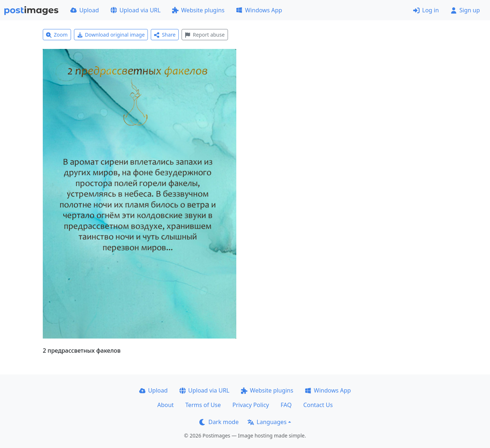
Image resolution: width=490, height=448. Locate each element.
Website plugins (198, 10)
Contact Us (318, 405)
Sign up (465, 10)
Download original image (111, 35)
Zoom (57, 35)
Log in (426, 10)
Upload (85, 10)
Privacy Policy (251, 405)
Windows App (259, 10)
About (165, 405)
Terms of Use (203, 405)
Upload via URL (136, 10)
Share (165, 35)
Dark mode (219, 422)
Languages (267, 422)
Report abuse (205, 35)
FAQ (286, 405)
